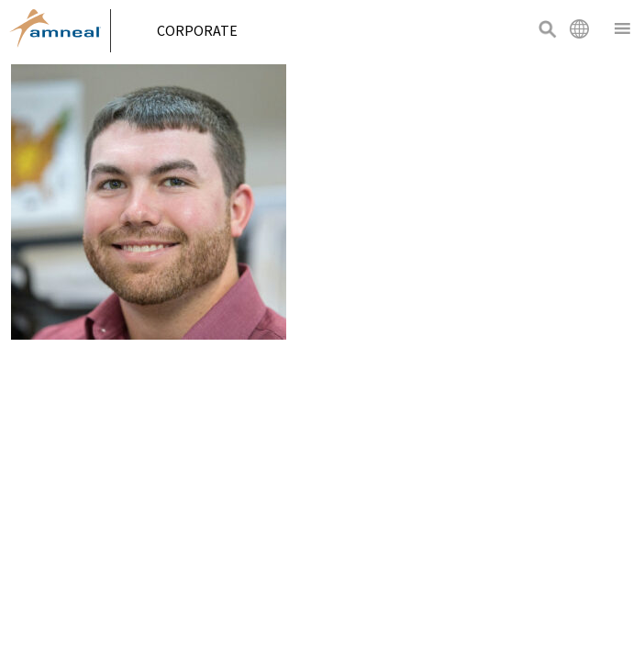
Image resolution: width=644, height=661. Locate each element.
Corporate (204, 30)
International (579, 28)
